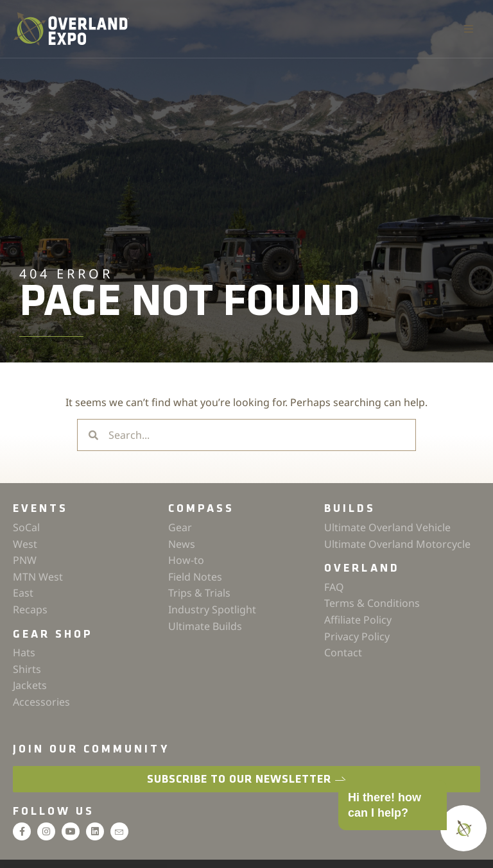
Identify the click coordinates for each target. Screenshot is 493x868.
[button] (469, 29)
